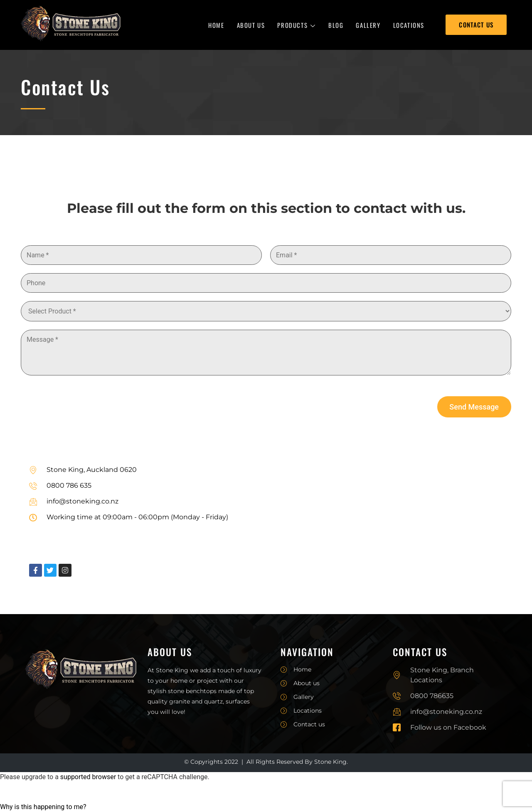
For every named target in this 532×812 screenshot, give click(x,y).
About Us (251, 25)
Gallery (368, 25)
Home (216, 25)
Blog (336, 25)
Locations (409, 25)
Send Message (474, 407)
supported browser (88, 777)
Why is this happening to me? (43, 807)
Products (296, 25)
